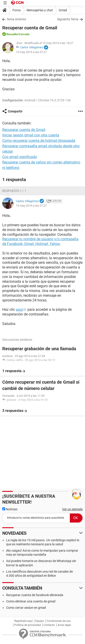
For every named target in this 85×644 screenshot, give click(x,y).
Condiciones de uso (59, 621)
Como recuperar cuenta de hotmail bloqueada (39, 141)
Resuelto (12, 34)
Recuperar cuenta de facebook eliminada (35, 595)
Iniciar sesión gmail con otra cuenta (31, 135)
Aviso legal (64, 625)
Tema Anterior (16, 19)
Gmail (63, 10)
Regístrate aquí (23, 621)
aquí (19, 309)
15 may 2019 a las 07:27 (31, 52)
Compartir (15, 111)
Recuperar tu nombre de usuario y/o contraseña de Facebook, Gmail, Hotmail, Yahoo (40, 241)
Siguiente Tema (68, 19)
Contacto (49, 625)
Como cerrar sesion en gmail (26, 608)
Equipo (40, 621)
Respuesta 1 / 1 (14, 191)
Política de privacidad (28, 625)
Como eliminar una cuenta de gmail (31, 601)
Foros (17, 10)
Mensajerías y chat (40, 10)
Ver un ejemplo (72, 509)
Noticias (10, 509)
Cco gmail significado (20, 157)
